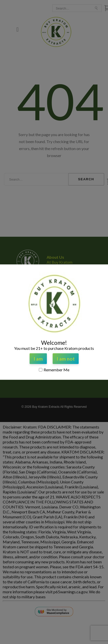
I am (38, 359)
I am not (66, 359)
